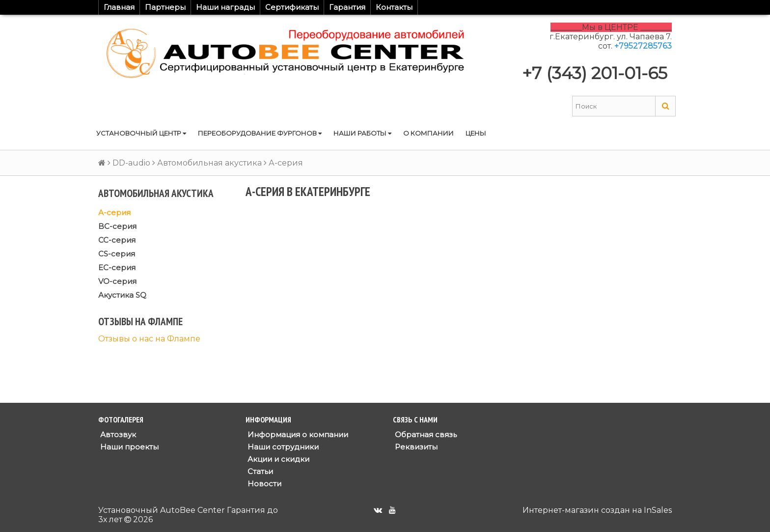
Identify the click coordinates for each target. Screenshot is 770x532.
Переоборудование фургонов (260, 133)
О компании (428, 133)
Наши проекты (128, 447)
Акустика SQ (122, 295)
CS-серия (117, 254)
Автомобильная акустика (209, 163)
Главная (119, 7)
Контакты (394, 7)
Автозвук (117, 434)
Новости (263, 484)
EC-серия (117, 267)
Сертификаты (292, 7)
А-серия (114, 212)
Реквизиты (415, 447)
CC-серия (117, 240)
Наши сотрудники (282, 447)
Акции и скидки (277, 459)
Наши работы (362, 133)
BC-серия (117, 226)
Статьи (259, 471)
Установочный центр (141, 133)
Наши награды (225, 7)
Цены (476, 133)
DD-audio (131, 163)
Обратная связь (425, 434)
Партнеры (165, 7)
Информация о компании (297, 434)
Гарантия (347, 7)
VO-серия (117, 281)
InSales (658, 510)
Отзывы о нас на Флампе (149, 339)
